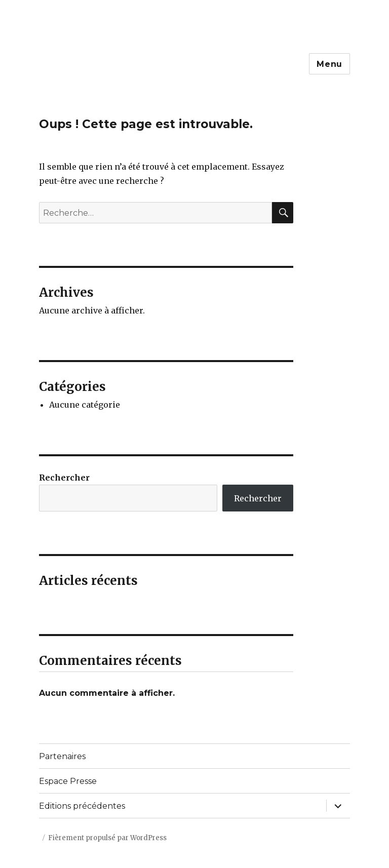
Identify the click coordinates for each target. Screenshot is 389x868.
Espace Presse (68, 781)
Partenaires (62, 756)
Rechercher (64, 478)
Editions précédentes (82, 806)
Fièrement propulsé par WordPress (107, 838)
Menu (329, 64)
